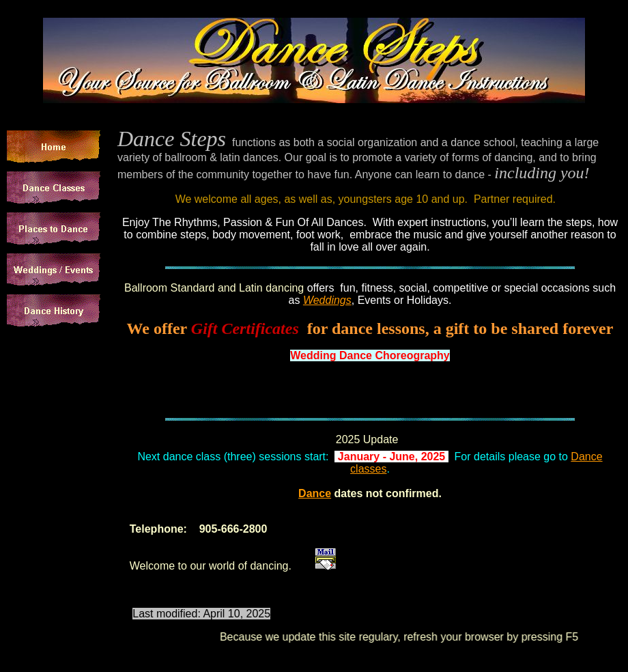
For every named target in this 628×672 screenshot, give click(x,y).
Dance (315, 493)
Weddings (327, 300)
